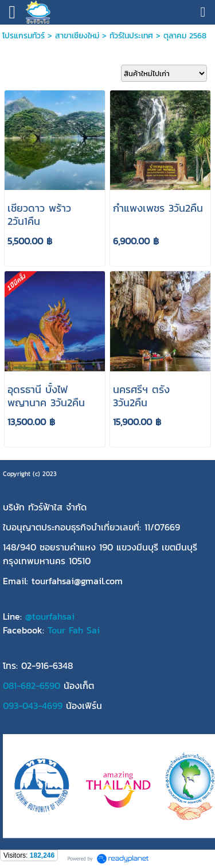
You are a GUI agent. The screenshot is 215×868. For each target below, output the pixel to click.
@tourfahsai (50, 616)
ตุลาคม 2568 (185, 36)
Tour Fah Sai (74, 630)
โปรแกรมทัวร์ (24, 36)
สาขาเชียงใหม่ (77, 36)
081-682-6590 (32, 685)
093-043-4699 (33, 706)
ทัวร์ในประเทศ (131, 36)
